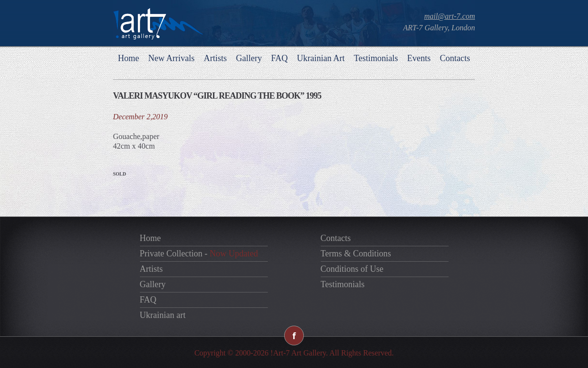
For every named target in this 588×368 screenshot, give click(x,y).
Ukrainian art (163, 315)
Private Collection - (199, 254)
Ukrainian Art (320, 58)
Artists (215, 58)
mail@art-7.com (450, 16)
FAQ (280, 58)
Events (419, 58)
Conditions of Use (352, 269)
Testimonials (376, 58)
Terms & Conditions (356, 254)
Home (128, 58)
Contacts (455, 58)
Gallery (249, 58)
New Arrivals (171, 58)
